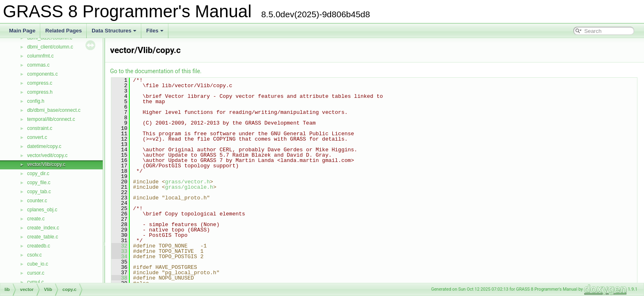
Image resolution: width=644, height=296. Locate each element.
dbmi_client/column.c (50, 47)
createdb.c (39, 246)
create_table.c (43, 237)
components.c (43, 74)
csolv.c (34, 255)
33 (119, 251)
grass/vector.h (187, 182)
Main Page (22, 31)
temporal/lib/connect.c (51, 119)
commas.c (38, 65)
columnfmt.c (40, 56)
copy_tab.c (39, 192)
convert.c (37, 137)
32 (119, 246)
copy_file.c (39, 183)
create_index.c (43, 228)
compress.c (40, 83)
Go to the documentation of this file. (156, 71)
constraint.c (40, 128)
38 (119, 278)
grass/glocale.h (189, 187)
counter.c (37, 201)
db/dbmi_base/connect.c (54, 110)
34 (119, 257)
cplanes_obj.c (42, 210)
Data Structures (114, 31)
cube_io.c (38, 264)
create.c (36, 219)
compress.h (40, 92)
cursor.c (36, 273)
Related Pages (63, 31)
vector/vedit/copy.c (47, 155)
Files (155, 31)
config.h (36, 101)
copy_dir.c (38, 173)
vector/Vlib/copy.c (46, 164)
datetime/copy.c (44, 146)
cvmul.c (36, 282)
